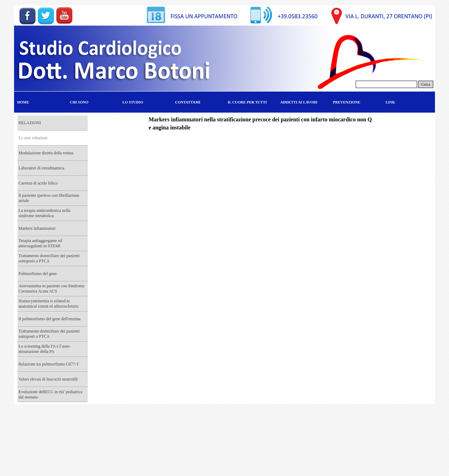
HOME (23, 102)
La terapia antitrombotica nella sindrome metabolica (45, 213)
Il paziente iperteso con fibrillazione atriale (49, 198)
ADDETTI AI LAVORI (299, 102)
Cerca (426, 84)
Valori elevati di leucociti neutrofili (48, 379)
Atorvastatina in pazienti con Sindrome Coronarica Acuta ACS (52, 289)
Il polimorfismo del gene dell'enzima (50, 319)
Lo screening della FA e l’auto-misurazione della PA (45, 349)
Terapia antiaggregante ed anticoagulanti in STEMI (40, 243)
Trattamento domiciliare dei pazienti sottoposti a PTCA (49, 258)
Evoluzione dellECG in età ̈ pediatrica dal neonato (51, 394)
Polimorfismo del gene (38, 274)
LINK (390, 102)
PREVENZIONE (347, 102)
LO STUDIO (133, 102)
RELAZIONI (30, 123)
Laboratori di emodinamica (42, 168)
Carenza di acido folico (38, 183)
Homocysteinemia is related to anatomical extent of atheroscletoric (49, 304)
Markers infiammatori (37, 228)
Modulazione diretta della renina (46, 153)
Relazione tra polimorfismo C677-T (49, 364)
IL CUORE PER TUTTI (247, 102)
